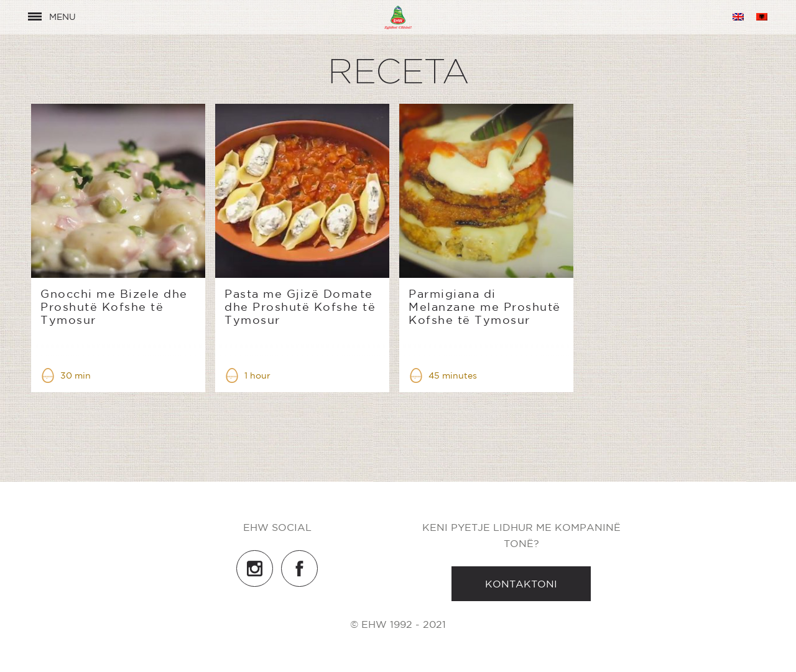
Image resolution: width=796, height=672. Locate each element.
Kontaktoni (521, 584)
